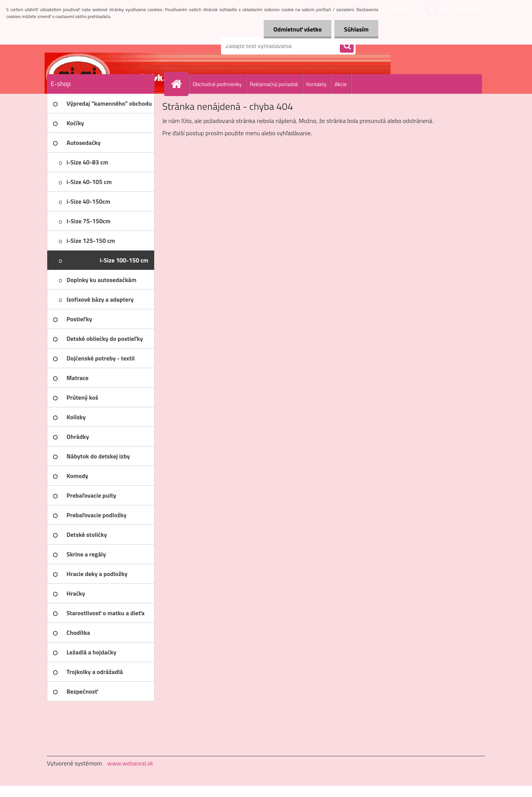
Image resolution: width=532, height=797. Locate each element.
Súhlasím (356, 29)
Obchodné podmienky (217, 84)
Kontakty (317, 84)
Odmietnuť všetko (298, 29)
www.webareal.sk (130, 763)
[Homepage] (180, 84)
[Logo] (100, 46)
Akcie (340, 84)
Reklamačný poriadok (274, 84)
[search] (347, 46)
